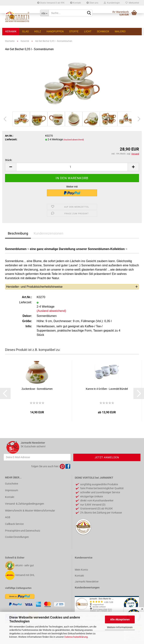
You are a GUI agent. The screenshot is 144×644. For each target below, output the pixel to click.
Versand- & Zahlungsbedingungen (25, 504)
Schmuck (103, 31)
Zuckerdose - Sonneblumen (37, 389)
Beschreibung (18, 233)
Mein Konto (81, 570)
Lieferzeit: (11, 139)
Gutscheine (12, 484)
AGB (8, 517)
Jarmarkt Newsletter (87, 582)
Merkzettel (132, 3)
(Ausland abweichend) (74, 140)
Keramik (11, 31)
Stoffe (74, 31)
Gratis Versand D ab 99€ (51, 3)
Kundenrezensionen (48, 233)
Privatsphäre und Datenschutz (23, 531)
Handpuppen (55, 31)
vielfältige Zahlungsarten (18, 588)
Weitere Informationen (120, 627)
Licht (88, 31)
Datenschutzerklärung (76, 637)
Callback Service (14, 524)
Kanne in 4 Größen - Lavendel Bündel (107, 389)
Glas (25, 31)
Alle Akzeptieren (120, 619)
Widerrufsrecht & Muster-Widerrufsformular (30, 511)
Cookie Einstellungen (17, 537)
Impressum (12, 490)
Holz (38, 31)
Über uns (92, 3)
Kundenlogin (112, 3)
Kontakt (76, 3)
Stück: (9, 160)
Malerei (120, 31)
